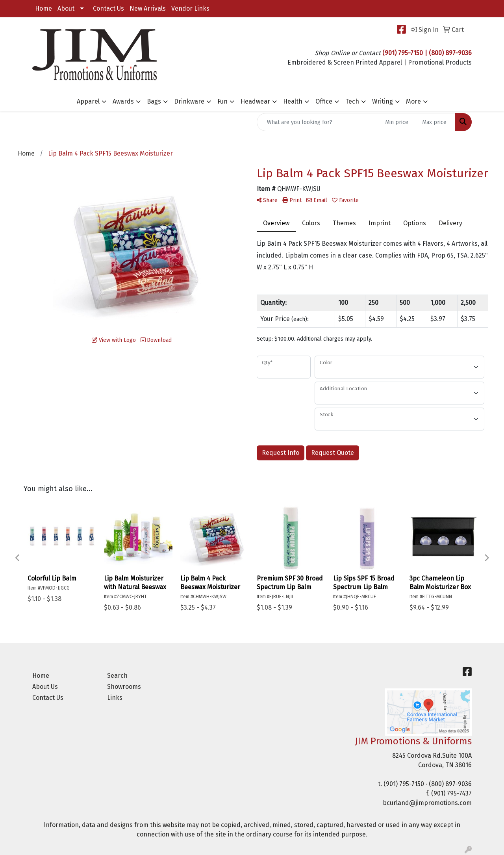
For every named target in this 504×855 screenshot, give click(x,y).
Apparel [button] (88, 101)
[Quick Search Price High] (436, 122)
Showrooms (124, 687)
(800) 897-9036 (450, 784)
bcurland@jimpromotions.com (427, 803)
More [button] (413, 101)
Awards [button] (123, 101)
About (66, 8)
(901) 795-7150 (404, 784)
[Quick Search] (319, 122)
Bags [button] (154, 101)
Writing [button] (383, 101)
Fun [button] (222, 101)
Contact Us (108, 8)
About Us (45, 687)
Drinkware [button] (189, 101)
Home (44, 8)
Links (115, 698)
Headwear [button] (255, 101)
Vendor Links (190, 8)
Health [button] (293, 101)
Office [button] (324, 101)
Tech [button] (352, 101)
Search (117, 676)
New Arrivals (148, 8)
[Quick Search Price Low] (399, 122)
